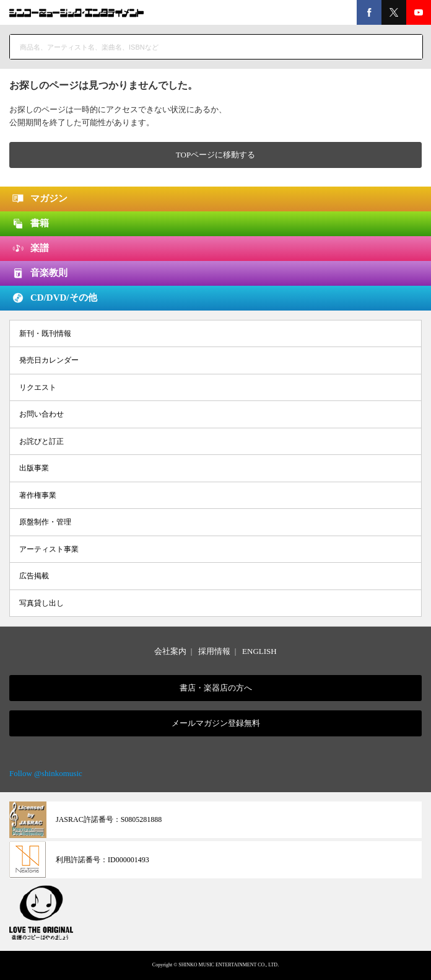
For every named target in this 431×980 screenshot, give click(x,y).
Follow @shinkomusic (46, 773)
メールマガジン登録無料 (216, 723)
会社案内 (170, 651)
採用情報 (214, 651)
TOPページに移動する (215, 155)
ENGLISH (259, 651)
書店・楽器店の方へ (216, 688)
